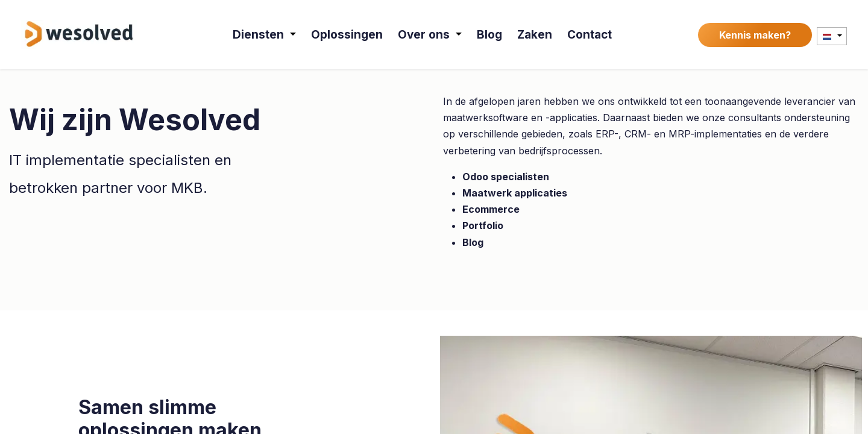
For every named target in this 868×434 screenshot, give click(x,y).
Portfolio (483, 225)
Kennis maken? (755, 35)
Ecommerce (491, 209)
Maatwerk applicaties (515, 193)
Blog (473, 242)
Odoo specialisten (506, 177)
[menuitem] (265, 35)
